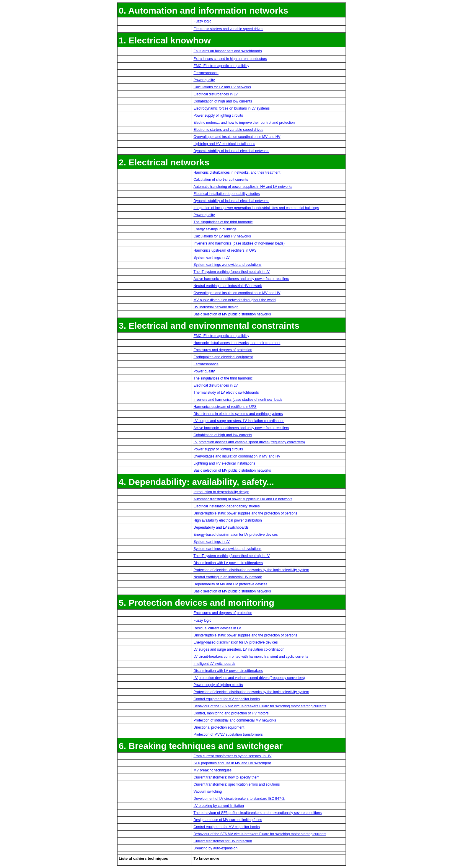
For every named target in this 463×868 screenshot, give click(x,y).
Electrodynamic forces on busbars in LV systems (231, 108)
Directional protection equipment (219, 727)
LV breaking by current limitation (219, 806)
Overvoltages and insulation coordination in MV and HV (237, 137)
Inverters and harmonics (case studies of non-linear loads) (239, 243)
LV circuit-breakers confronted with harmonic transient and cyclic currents (251, 657)
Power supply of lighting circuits (218, 115)
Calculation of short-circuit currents (221, 180)
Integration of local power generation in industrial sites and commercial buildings (256, 208)
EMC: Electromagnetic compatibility (221, 66)
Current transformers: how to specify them (226, 777)
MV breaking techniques (212, 770)
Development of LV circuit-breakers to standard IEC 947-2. (239, 799)
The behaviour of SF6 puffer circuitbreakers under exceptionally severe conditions (257, 813)
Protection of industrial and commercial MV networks (235, 720)
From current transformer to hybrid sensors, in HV (232, 756)
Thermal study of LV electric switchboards (226, 393)
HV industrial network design (216, 307)
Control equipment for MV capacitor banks (226, 699)
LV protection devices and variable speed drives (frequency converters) (249, 442)
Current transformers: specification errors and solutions (237, 784)
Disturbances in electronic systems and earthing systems (238, 414)
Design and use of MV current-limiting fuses (228, 820)
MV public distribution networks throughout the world (234, 300)
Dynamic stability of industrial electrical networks (231, 151)
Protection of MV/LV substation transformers (228, 735)
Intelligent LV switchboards (214, 664)
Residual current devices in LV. (217, 628)
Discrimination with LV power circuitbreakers (228, 563)
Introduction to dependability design (221, 492)
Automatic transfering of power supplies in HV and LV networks (243, 187)
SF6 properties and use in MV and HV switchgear (232, 763)
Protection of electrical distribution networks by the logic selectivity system (251, 570)
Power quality (204, 80)
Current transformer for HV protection (223, 841)
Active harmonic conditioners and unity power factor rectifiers (241, 279)
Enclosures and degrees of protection (223, 350)
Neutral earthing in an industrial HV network (228, 286)
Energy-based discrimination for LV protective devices (235, 535)
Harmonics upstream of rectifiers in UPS (225, 250)
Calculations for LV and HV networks (222, 87)
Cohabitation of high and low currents (223, 101)
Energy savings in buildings (215, 229)
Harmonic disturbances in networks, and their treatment (237, 172)
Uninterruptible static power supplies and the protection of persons (245, 513)
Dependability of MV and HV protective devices (230, 584)
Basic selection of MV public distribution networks (232, 314)
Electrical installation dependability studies (226, 194)
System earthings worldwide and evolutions (227, 265)
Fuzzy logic (202, 21)
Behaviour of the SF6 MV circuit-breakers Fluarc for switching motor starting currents (260, 706)
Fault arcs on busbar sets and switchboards (228, 51)
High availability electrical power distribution (228, 520)
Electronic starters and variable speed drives (228, 29)
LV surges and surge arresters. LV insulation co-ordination (239, 421)
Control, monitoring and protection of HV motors (231, 713)
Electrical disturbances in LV (216, 94)
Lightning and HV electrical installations (224, 144)
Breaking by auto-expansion (215, 848)
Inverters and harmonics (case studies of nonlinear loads (238, 400)
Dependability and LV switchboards (221, 527)
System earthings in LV (212, 258)
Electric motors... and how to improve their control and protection (244, 123)
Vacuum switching (208, 792)
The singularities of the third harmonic (223, 222)
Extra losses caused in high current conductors (230, 59)
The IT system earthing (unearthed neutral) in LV (231, 272)
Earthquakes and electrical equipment (223, 357)
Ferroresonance (206, 73)
